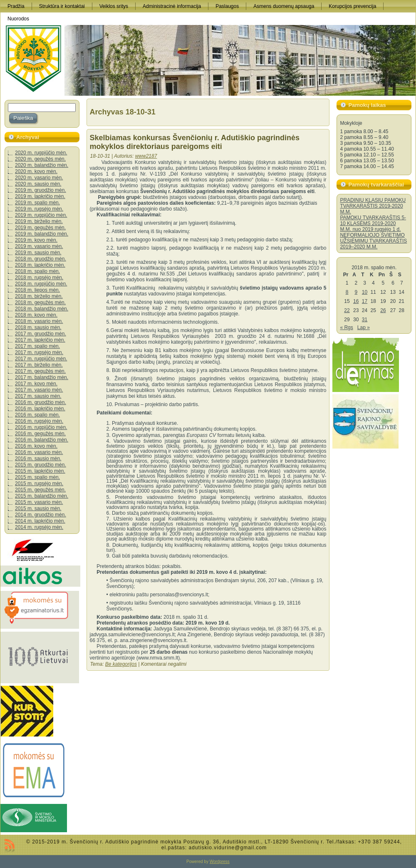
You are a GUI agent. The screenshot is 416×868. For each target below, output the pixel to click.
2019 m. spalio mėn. (37, 203)
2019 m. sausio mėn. (38, 253)
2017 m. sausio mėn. (38, 396)
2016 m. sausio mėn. (38, 459)
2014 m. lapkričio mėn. (40, 521)
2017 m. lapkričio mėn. (40, 340)
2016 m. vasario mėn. (39, 452)
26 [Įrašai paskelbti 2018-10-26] (383, 310)
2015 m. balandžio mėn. (42, 496)
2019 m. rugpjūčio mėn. (41, 215)
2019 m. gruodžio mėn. (41, 190)
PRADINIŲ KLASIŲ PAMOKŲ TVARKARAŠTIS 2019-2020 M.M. (373, 206)
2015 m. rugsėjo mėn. (39, 484)
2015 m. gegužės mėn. (40, 490)
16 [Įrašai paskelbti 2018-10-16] (356, 301)
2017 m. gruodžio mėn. (41, 334)
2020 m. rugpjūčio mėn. (41, 153)
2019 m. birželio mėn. (39, 221)
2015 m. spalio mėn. (37, 477)
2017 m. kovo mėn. (36, 384)
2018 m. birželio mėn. (39, 296)
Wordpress (220, 862)
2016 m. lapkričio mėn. (40, 409)
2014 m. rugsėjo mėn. (39, 527)
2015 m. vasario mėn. (39, 502)
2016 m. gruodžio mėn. (41, 402)
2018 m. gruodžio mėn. (41, 259)
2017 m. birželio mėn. (39, 365)
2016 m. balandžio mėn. (42, 440)
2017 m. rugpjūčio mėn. (41, 359)
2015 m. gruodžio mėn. (41, 465)
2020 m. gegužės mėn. (40, 159)
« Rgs (346, 327)
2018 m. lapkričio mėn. (40, 265)
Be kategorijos (121, 664)
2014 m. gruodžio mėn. (41, 515)
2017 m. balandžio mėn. (42, 377)
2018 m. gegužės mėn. (40, 303)
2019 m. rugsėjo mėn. (39, 209)
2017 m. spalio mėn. (37, 346)
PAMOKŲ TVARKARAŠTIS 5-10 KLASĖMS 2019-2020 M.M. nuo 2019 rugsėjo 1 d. (373, 223)
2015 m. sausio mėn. (38, 508)
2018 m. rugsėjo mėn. (39, 278)
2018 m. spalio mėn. (37, 271)
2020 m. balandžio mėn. (42, 165)
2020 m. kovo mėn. (36, 171)
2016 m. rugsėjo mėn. (39, 421)
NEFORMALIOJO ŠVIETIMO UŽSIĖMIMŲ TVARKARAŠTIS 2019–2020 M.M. (373, 241)
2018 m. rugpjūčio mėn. (41, 284)
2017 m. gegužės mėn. (40, 371)
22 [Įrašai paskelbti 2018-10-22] (347, 310)
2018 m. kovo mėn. (36, 315)
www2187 (146, 156)
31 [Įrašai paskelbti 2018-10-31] (365, 320)
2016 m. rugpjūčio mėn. (41, 427)
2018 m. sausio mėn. (38, 327)
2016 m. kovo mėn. (36, 446)
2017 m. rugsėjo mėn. (39, 352)
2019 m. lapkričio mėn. (40, 196)
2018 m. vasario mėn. (39, 321)
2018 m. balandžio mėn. (42, 309)
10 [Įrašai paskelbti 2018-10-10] (365, 292)
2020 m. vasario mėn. (39, 178)
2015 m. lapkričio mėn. (40, 471)
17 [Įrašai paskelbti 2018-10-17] (365, 301)
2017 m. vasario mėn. (39, 390)
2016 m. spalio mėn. (37, 415)
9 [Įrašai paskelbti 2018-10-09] (356, 292)
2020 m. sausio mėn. (38, 184)
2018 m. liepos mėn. (37, 290)
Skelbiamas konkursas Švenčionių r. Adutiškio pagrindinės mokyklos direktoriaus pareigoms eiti (195, 142)
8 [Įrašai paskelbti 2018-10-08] (347, 292)
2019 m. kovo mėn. (36, 240)
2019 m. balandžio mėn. (42, 234)
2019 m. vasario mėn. (39, 246)
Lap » (364, 327)
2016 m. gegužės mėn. (40, 434)
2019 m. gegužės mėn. (40, 228)
